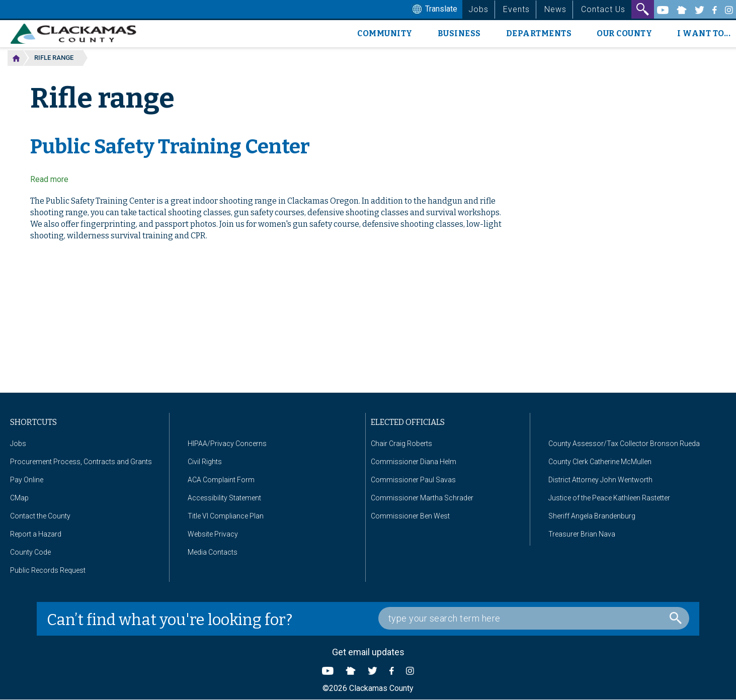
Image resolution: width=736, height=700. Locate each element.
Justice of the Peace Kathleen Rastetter (609, 498)
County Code (30, 552)
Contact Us (603, 9)
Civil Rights (205, 462)
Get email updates (368, 652)
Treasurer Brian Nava (582, 534)
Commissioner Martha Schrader (422, 498)
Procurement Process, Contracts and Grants (81, 462)
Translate (434, 10)
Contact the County (40, 516)
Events (516, 9)
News (555, 9)
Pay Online (27, 480)
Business (459, 33)
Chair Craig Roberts (401, 444)
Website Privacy (213, 534)
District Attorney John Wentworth (600, 480)
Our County (624, 33)
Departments (539, 33)
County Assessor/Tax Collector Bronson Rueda (624, 444)
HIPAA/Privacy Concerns (227, 444)
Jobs (478, 9)
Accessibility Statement (224, 498)
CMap (19, 498)
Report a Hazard (36, 534)
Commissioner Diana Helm (414, 462)
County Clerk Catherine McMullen (600, 462)
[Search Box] (534, 618)
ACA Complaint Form (221, 480)
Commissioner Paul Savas (413, 480)
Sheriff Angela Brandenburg (592, 516)
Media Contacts (213, 552)
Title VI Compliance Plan (226, 516)
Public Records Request (48, 570)
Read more (49, 179)
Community (385, 33)
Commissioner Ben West (410, 516)
